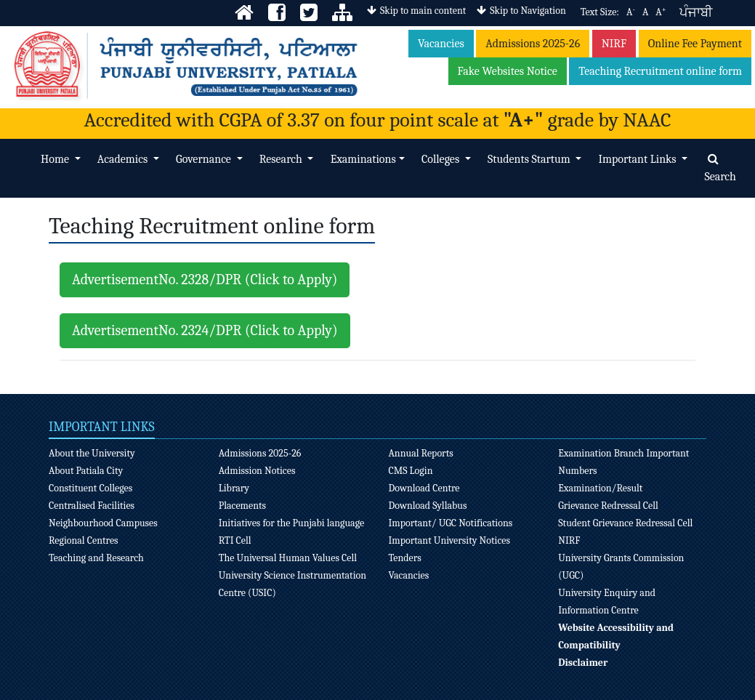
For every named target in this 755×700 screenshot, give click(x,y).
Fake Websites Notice (508, 71)
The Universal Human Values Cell (288, 558)
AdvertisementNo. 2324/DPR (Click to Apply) (205, 330)
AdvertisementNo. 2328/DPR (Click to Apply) (205, 279)
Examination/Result (600, 488)
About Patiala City (86, 471)
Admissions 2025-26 (533, 44)
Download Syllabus (427, 506)
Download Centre (424, 488)
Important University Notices (449, 540)
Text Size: (600, 12)
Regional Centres (84, 540)
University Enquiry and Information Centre (607, 602)
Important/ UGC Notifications (450, 523)
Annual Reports (420, 453)
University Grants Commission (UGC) (621, 567)
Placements (242, 506)
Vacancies (441, 44)
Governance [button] (205, 159)
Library (234, 488)
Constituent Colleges (90, 488)
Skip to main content (416, 11)
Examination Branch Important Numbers (623, 462)
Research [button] (282, 159)
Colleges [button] (442, 159)
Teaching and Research (96, 558)
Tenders (404, 558)
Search (720, 168)
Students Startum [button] (530, 159)
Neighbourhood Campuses (103, 523)
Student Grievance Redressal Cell (625, 523)
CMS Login (410, 471)
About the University (92, 453)
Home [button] (56, 159)
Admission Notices (257, 471)
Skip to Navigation (521, 11)
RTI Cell (235, 540)
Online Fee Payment (695, 44)
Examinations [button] (363, 159)
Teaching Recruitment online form (660, 71)
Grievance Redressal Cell (608, 506)
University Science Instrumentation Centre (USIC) (292, 584)
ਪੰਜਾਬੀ (696, 13)
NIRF (614, 44)
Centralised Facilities (92, 506)
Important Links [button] (638, 159)
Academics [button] (124, 159)
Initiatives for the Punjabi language (291, 523)
